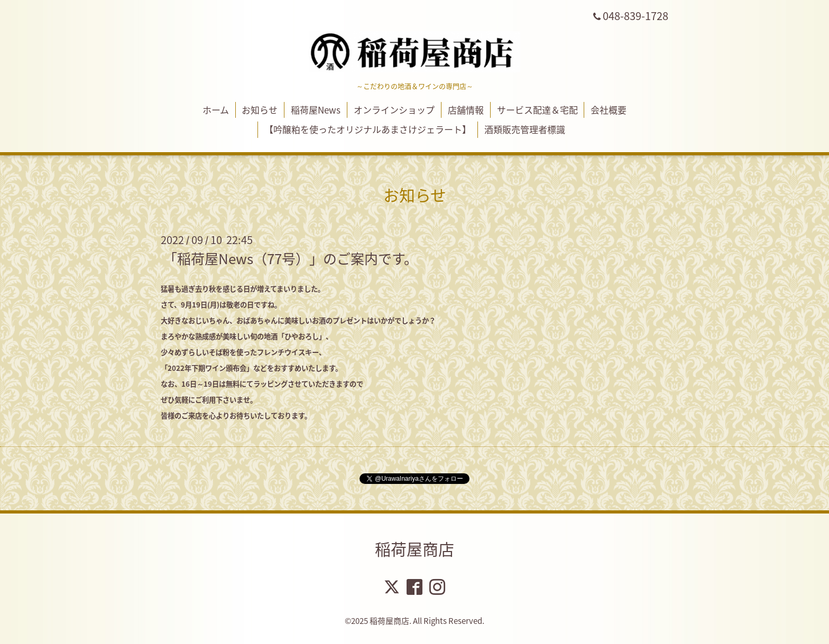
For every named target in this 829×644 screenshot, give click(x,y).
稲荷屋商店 (414, 549)
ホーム (216, 110)
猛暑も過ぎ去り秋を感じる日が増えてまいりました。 (243, 289)
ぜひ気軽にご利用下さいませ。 (209, 400)
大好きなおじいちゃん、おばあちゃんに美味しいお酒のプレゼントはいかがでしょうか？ (298, 320)
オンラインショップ (394, 110)
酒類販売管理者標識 (525, 129)
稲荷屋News (316, 110)
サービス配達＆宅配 (537, 110)
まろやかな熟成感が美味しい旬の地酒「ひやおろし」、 (247, 336)
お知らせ (260, 110)
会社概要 (609, 110)
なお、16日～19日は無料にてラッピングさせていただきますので (262, 384)
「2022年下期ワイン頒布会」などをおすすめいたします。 (251, 368)
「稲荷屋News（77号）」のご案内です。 (291, 258)
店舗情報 (466, 110)
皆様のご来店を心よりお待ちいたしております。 (236, 416)
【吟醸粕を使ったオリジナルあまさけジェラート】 (368, 129)
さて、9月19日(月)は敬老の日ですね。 (221, 305)
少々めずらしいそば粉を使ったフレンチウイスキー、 (243, 352)
